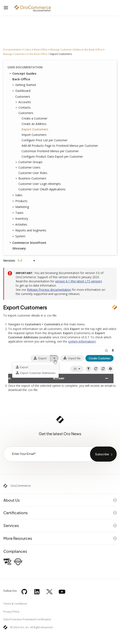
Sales (18, 195)
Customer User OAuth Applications (42, 189)
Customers (22, 97)
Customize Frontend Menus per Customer (50, 151)
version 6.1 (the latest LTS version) (79, 281)
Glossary (19, 248)
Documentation (12, 50)
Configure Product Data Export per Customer (52, 156)
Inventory (21, 219)
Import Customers (34, 135)
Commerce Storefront (27, 243)
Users (28, 50)
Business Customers (31, 178)
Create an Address (34, 124)
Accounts (24, 102)
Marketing (21, 207)
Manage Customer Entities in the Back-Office (76, 50)
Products (20, 201)
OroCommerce (21, 486)
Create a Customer (34, 118)
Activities (20, 225)
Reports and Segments (30, 230)
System (19, 236)
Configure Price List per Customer (45, 140)
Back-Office (41, 50)
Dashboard (22, 91)
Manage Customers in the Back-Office (25, 54)
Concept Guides (23, 73)
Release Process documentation (49, 290)
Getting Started (25, 85)
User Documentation (25, 67)
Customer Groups (29, 162)
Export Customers (35, 129)
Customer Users (28, 167)
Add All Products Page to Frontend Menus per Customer (60, 146)
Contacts (23, 108)
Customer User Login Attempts (40, 184)
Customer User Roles (33, 173)
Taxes (18, 213)
